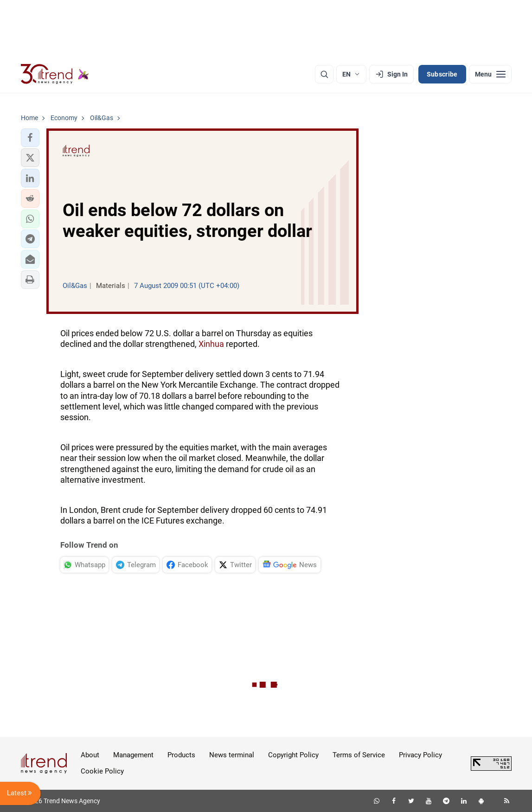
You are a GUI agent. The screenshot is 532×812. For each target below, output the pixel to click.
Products (181, 755)
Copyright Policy (293, 755)
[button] (30, 138)
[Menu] (490, 74)
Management (133, 755)
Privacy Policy (420, 755)
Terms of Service (359, 755)
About (90, 755)
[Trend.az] (55, 74)
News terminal (232, 755)
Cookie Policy (102, 771)
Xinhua (211, 344)
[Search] (324, 74)
